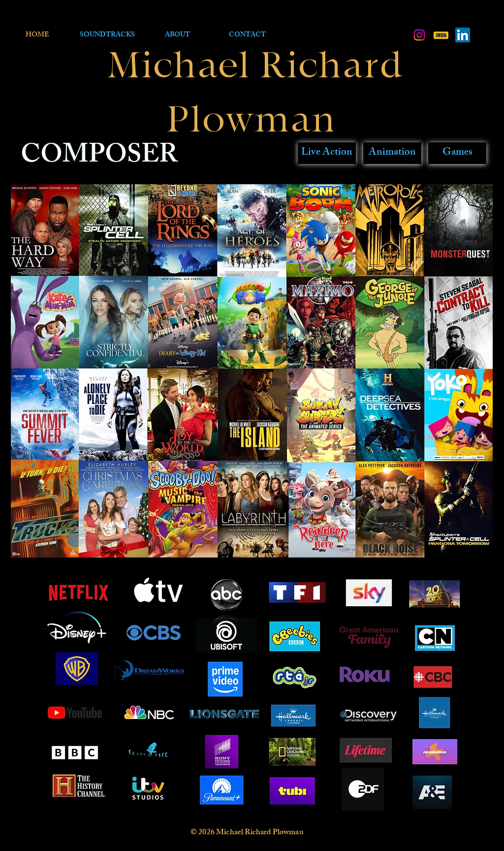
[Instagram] (419, 35)
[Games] (457, 153)
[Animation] (392, 153)
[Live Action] (327, 153)
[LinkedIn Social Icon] (463, 35)
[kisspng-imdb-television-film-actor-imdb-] (441, 35)
